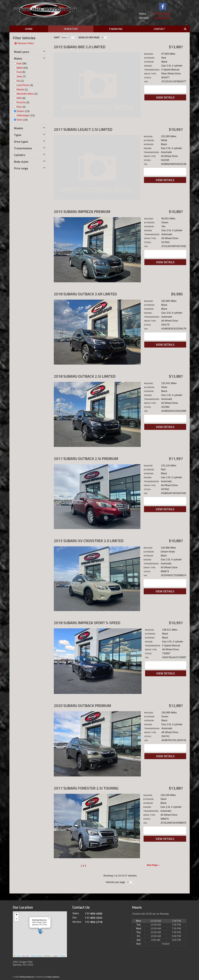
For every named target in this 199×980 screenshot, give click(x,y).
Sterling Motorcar (27, 977)
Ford (19, 72)
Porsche (21, 102)
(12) (26, 115)
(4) (25, 85)
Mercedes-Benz (25, 94)
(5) (23, 102)
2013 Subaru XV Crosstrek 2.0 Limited (89, 541)
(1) (20, 81)
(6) (21, 72)
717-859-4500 (161, 14)
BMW (20, 68)
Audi (19, 63)
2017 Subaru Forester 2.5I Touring (86, 788)
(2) (27, 94)
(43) (22, 68)
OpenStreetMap (37, 956)
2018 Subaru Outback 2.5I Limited (85, 376)
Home (29, 29)
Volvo (20, 120)
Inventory (71, 29)
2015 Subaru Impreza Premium (82, 212)
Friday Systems (53, 977)
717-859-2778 (161, 18)
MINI (19, 98)
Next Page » (153, 865)
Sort (57, 37)
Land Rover (23, 85)
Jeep (19, 76)
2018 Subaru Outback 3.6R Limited (85, 294)
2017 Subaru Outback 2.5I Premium (86, 459)
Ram (19, 107)
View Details (165, 97)
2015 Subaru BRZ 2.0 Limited (80, 47)
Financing (116, 29)
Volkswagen (23, 115)
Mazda (20, 90)
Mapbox (63, 956)
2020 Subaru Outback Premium (82, 706)
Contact (159, 29)
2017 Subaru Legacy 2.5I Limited (83, 129)
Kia (18, 81)
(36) (22, 63)
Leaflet (17, 956)
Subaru (21, 111)
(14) (22, 120)
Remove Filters (24, 43)
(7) (21, 76)
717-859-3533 (94, 918)
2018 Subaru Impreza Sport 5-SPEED (87, 623)
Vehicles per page (89, 37)
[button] (40, 931)
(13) (23, 111)
